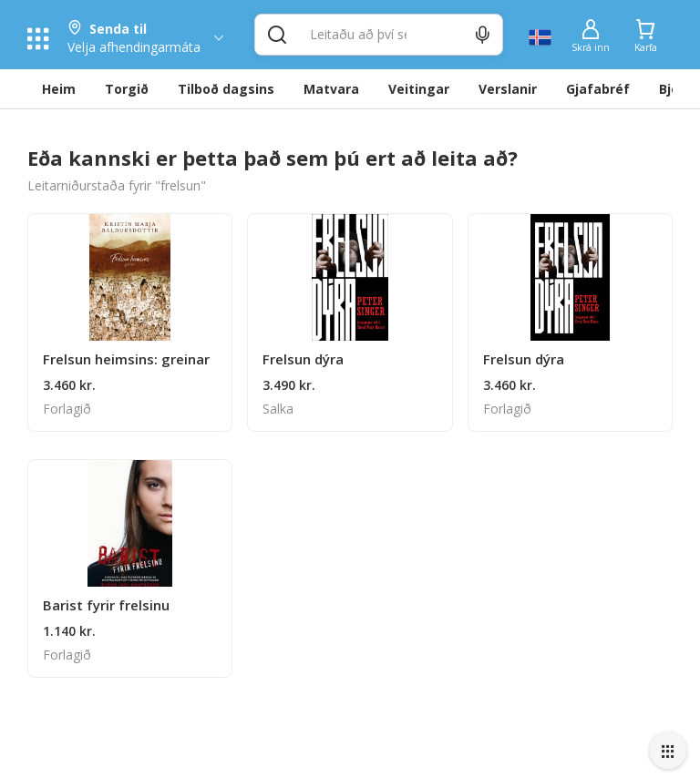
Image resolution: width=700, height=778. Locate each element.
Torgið (127, 89)
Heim (59, 89)
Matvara (331, 89)
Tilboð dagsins (226, 89)
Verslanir (508, 89)
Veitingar (419, 89)
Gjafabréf (598, 89)
